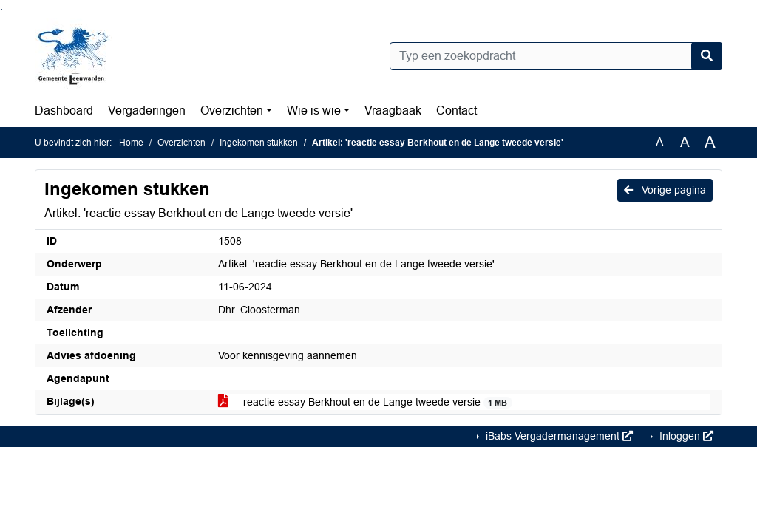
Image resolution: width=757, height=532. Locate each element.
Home (131, 143)
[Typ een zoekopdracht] (556, 56)
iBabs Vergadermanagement (558, 436)
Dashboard (64, 110)
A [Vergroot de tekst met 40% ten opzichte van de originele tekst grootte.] (710, 143)
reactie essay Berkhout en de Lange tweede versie (365, 402)
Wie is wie (314, 110)
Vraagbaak (393, 110)
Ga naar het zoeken (2, 9)
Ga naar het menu (4, 9)
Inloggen (685, 436)
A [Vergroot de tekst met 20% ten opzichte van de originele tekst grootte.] (685, 142)
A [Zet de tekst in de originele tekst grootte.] (660, 142)
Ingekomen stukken (259, 143)
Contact (456, 110)
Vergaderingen (147, 110)
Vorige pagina (665, 190)
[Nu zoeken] (707, 56)
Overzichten (232, 110)
